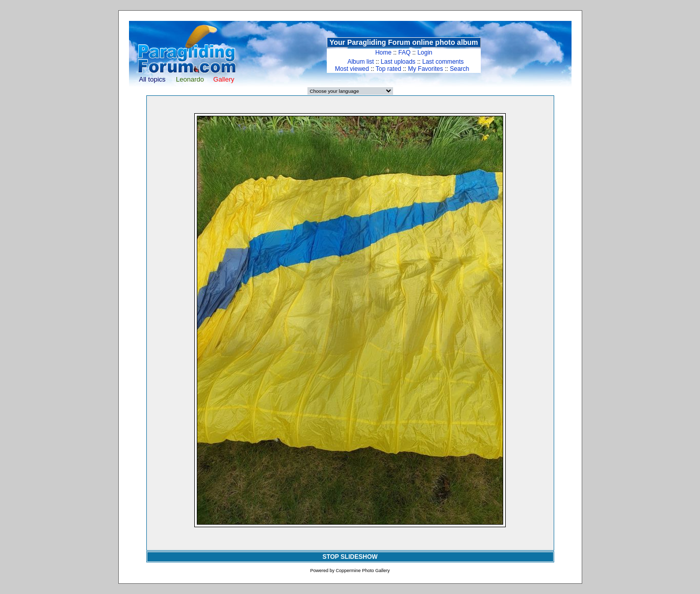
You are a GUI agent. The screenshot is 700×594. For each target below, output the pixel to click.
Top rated (388, 69)
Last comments (443, 62)
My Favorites (425, 69)
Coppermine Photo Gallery (362, 571)
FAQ (404, 53)
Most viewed (352, 69)
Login (425, 53)
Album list (360, 62)
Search (459, 69)
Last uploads (398, 62)
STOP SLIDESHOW (350, 557)
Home (383, 53)
